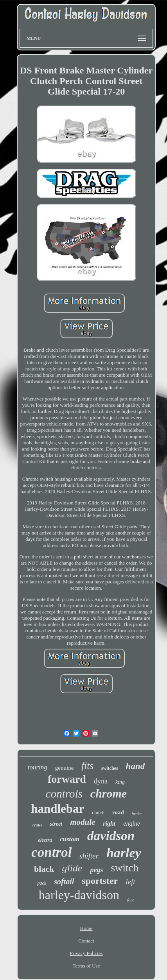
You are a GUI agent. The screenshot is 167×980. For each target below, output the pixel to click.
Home (86, 928)
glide (72, 868)
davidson (111, 836)
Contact (86, 941)
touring (38, 767)
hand (136, 766)
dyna (101, 781)
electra (45, 840)
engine (132, 824)
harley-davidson (79, 895)
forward (67, 779)
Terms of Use (86, 966)
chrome (109, 793)
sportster (100, 881)
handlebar (57, 809)
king (120, 782)
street (56, 824)
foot (130, 900)
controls (64, 794)
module (83, 822)
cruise (37, 825)
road (118, 812)
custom (70, 839)
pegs (96, 870)
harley (124, 853)
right (109, 824)
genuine (64, 768)
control (51, 852)
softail (64, 882)
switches (110, 768)
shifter (89, 856)
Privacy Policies (86, 953)
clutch (98, 813)
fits (87, 766)
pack (42, 883)
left (130, 882)
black (44, 869)
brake (137, 814)
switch (125, 868)
